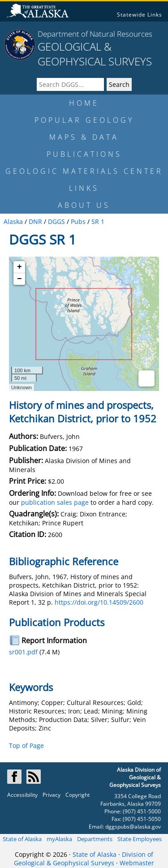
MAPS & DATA (84, 137)
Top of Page (26, 746)
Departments (95, 839)
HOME (84, 103)
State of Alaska (22, 839)
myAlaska (59, 839)
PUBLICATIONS (84, 154)
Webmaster (137, 863)
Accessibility (22, 795)
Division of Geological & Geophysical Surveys (84, 859)
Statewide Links (140, 15)
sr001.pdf (23, 652)
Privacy (52, 795)
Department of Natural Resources (95, 34)
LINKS (84, 188)
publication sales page (55, 502)
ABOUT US (84, 205)
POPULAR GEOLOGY (84, 120)
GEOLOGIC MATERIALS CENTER (84, 171)
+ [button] (19, 267)
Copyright (78, 795)
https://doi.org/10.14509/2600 (99, 602)
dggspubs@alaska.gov (133, 827)
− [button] (19, 279)
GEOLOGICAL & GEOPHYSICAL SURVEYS (95, 54)
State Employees (140, 839)
